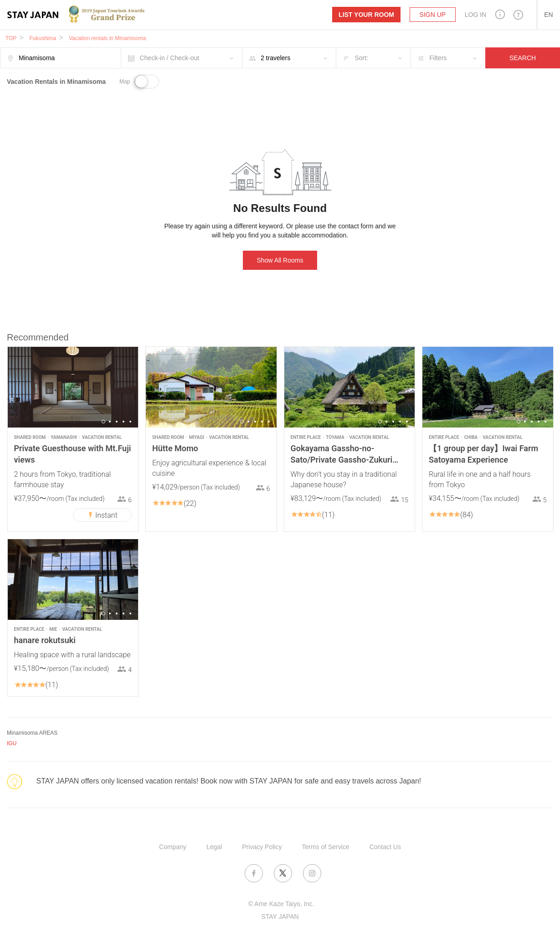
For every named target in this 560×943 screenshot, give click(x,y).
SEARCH (523, 58)
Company (173, 847)
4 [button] (123, 422)
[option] (73, 387)
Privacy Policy (262, 847)
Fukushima (43, 38)
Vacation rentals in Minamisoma (107, 38)
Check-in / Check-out (169, 58)
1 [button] (103, 422)
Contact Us (385, 847)
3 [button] (117, 422)
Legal (214, 847)
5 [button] (130, 422)
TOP (11, 38)
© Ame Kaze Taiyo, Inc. (281, 904)
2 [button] (110, 422)
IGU (12, 743)
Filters (438, 58)
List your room (366, 15)
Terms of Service (325, 847)
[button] (500, 14)
